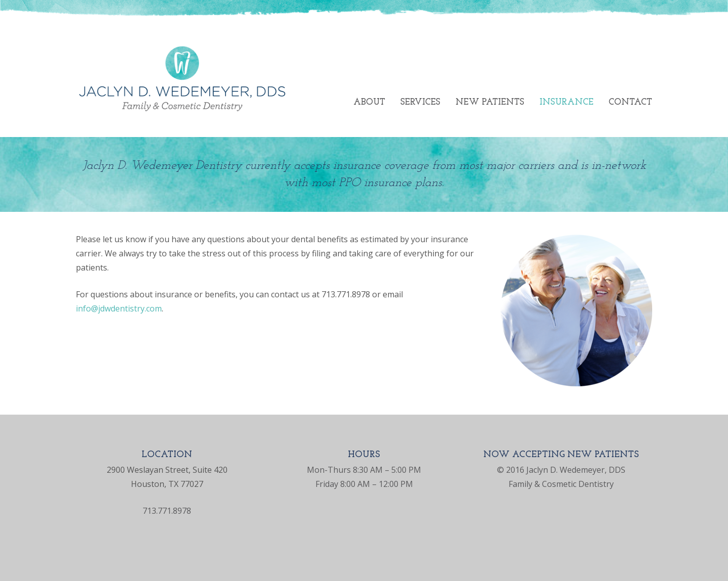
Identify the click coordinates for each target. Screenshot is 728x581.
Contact (630, 102)
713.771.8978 (167, 511)
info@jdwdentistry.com (119, 308)
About (369, 102)
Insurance (566, 102)
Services (420, 102)
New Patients (490, 102)
